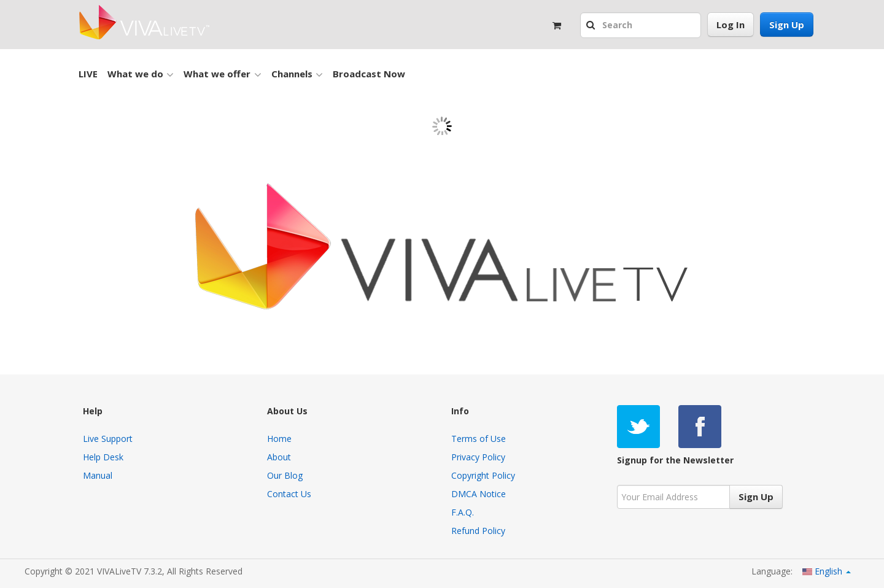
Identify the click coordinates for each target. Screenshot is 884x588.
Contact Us (289, 494)
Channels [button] (297, 74)
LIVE (88, 74)
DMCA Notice (479, 494)
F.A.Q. (463, 512)
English (827, 571)
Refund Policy (478, 531)
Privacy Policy (478, 457)
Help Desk (103, 457)
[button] (592, 26)
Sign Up (787, 25)
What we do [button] (141, 74)
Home (279, 439)
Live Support (108, 439)
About (279, 457)
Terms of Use (479, 439)
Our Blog (285, 475)
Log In (731, 25)
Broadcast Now (369, 74)
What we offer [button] (222, 74)
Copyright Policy (483, 475)
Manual (98, 475)
